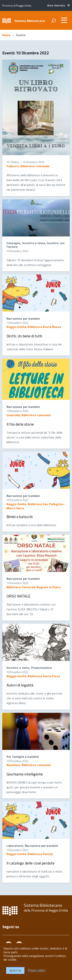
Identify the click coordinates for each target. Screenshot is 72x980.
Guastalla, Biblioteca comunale (29, 415)
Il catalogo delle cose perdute (31, 863)
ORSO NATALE (19, 596)
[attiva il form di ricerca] (53, 21)
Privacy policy (37, 970)
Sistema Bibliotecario (30, 21)
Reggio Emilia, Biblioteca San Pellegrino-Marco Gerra (36, 506)
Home (6, 35)
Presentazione (41, 668)
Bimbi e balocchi (20, 517)
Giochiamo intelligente (25, 774)
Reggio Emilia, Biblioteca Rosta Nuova (34, 327)
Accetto (15, 970)
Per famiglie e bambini (23, 757)
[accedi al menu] (64, 20)
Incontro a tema (34, 243)
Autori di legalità (20, 685)
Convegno (14, 243)
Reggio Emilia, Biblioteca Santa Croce (33, 676)
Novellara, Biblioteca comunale (29, 765)
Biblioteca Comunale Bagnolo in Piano (34, 587)
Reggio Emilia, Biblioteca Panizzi (30, 854)
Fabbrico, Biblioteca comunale (28, 166)
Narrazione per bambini (23, 319)
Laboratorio (15, 846)
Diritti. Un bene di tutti (24, 336)
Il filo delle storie (20, 424)
